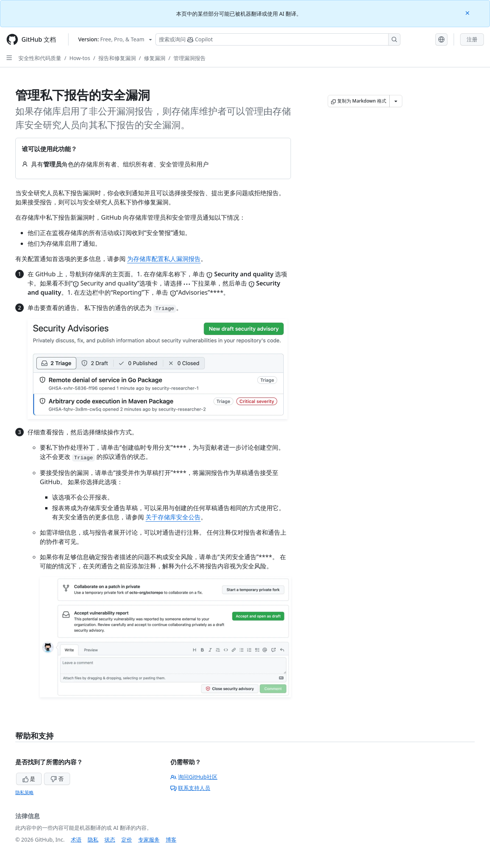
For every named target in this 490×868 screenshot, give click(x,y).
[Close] (468, 12)
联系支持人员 (190, 788)
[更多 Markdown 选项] (396, 101)
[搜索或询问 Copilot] (278, 39)
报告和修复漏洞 (117, 58)
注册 (472, 39)
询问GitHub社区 (194, 777)
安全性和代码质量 (40, 58)
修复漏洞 (155, 58)
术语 (76, 839)
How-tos (80, 58)
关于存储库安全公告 (173, 517)
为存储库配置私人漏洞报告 (164, 259)
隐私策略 (24, 792)
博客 (171, 839)
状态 (110, 839)
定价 (127, 839)
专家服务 (149, 839)
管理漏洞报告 (189, 58)
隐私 (93, 839)
